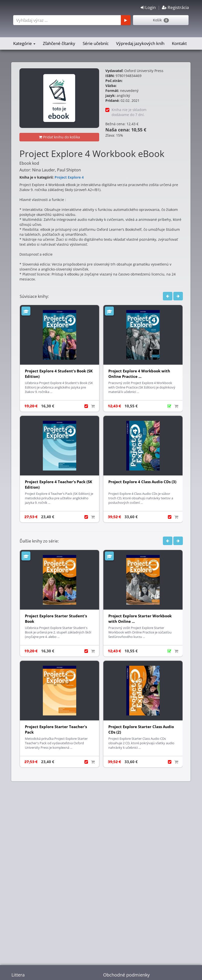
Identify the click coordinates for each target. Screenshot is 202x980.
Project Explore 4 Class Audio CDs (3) (142, 482)
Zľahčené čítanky (59, 43)
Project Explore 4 (69, 177)
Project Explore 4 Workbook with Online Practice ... (139, 374)
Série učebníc (96, 43)
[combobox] (71, 20)
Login (148, 7)
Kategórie (24, 43)
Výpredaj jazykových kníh (140, 43)
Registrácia (175, 7)
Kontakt (179, 43)
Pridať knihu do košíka (59, 137)
